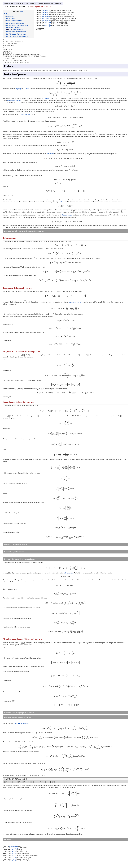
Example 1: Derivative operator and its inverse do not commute (24, 231)
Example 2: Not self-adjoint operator (16, 545)
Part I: (8, 18)
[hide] (22, 11)
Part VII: (9, 36)
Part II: (8, 21)
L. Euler (46, 98)
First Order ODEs (16, 21)
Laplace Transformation (19, 34)
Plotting (13, 18)
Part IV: (9, 25)
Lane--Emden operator (21, 724)
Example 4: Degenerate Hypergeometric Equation (20, 559)
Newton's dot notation (14, 101)
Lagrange (18, 89)
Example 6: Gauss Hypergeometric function (18, 717)
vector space (50, 154)
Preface (7, 14)
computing (45, 11)
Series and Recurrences (19, 32)
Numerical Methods (18, 23)
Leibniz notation (68, 573)
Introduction (10, 16)
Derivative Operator (15, 74)
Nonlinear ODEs (18, 29)
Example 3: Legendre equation (14, 552)
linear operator (25, 114)
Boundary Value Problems (20, 36)
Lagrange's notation (75, 302)
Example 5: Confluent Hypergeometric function (19, 713)
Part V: (8, 32)
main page (48, 22)
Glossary (40, 29)
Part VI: (9, 34)
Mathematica (46, 16)
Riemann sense (67, 215)
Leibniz (27, 89)
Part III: (9, 23)
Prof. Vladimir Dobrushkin (17, 7)
